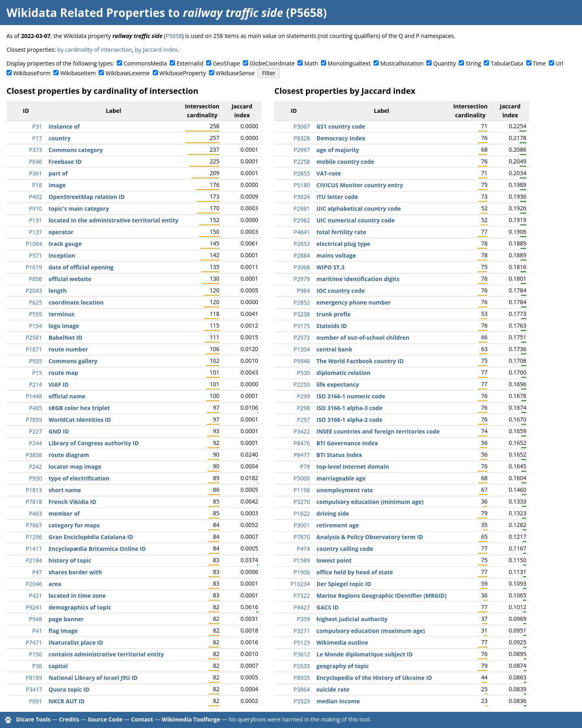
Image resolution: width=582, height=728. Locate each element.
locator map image (75, 467)
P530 (303, 373)
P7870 (302, 537)
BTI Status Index (339, 455)
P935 (36, 361)
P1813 (34, 490)
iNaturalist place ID (76, 642)
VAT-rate (329, 173)
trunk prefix (333, 314)
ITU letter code (337, 197)
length (58, 291)
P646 (36, 162)
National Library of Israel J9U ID (93, 678)
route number (68, 349)
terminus (61, 314)
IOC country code (341, 291)
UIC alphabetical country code (359, 208)
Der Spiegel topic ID (344, 584)
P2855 (302, 173)
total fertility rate (341, 232)
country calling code (345, 549)
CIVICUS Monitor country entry (360, 185)
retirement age (338, 525)
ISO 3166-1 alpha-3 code (350, 408)
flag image (63, 631)
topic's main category (79, 208)
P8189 (34, 678)
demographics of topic (80, 607)
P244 (36, 443)
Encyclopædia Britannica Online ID (97, 549)
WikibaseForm (32, 73)
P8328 (302, 138)
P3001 (302, 525)
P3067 (302, 126)
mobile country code (345, 162)
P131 (36, 220)
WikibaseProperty (182, 73)
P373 (36, 150)
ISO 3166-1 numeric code (351, 396)
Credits (69, 719)
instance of (64, 126)
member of (64, 513)
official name (67, 396)
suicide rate (333, 689)
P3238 (302, 314)
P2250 (302, 384)
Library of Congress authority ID (94, 443)
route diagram (69, 455)
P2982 (302, 220)
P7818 (34, 502)
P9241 (34, 607)
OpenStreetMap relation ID (87, 197)
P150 (36, 654)
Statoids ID (332, 326)
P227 (36, 431)
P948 (36, 619)
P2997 (302, 150)
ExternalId (190, 63)
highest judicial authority (352, 619)
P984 (303, 291)
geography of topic (343, 666)
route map (63, 373)
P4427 (302, 607)
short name (65, 490)
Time (539, 63)
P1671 (34, 349)
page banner (66, 619)
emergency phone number (354, 302)
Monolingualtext (349, 63)
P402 (36, 197)
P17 (37, 138)
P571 (36, 255)
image (57, 185)
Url (559, 63)
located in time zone (77, 596)
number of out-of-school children (363, 338)
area (55, 584)
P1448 (34, 396)
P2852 (302, 302)
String (473, 63)
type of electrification (79, 478)
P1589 (302, 560)
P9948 (302, 361)
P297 (303, 420)
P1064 (34, 244)
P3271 (302, 631)
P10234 (300, 584)
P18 (37, 185)
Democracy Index (341, 138)
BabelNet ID (65, 338)
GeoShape (227, 63)
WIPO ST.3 (331, 267)
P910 (36, 208)
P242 (36, 467)
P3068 (302, 267)
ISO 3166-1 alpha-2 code (350, 420)
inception (62, 255)
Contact (142, 719)
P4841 (302, 232)
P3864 (302, 689)
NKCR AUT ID (66, 701)
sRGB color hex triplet (79, 408)
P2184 (34, 560)
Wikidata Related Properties (86, 13)
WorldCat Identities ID (80, 420)
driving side (333, 513)
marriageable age (341, 478)
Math (311, 63)
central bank (334, 349)
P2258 (302, 162)
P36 (37, 666)
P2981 (302, 208)
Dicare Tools (33, 719)
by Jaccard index (156, 50)
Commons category (76, 150)
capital (58, 666)
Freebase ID (65, 162)
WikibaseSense (235, 73)
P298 (303, 408)
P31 (37, 126)
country (60, 138)
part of (58, 173)
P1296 (34, 537)
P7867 (34, 525)
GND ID (59, 431)
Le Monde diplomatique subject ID (365, 654)
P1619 (34, 267)
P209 (303, 619)
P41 (37, 631)
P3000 (302, 478)
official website (70, 279)
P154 (36, 326)
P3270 (302, 502)
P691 (36, 701)
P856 (36, 279)
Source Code (105, 719)
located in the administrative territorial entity (114, 220)
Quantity (445, 63)
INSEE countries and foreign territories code (378, 431)
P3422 (302, 431)
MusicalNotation (402, 63)
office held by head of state (355, 572)
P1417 (34, 549)
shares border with (75, 572)
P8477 (302, 455)
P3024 (302, 197)
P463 (36, 513)
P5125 (302, 642)
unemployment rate (345, 490)
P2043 (34, 291)
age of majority (338, 150)
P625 (36, 302)
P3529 (302, 701)
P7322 (302, 596)
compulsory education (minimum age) (370, 502)
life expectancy (338, 384)
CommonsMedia (145, 63)
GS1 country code (341, 126)
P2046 (34, 584)
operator (61, 232)
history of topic (70, 560)
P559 (36, 314)
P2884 (302, 255)
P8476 (302, 443)
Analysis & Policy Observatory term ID (370, 537)
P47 (37, 572)
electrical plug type (343, 244)
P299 (303, 396)
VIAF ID (59, 384)
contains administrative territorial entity (106, 654)
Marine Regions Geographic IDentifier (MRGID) (382, 596)
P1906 (302, 572)
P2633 (302, 666)
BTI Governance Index (347, 443)
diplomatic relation (344, 373)
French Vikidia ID (72, 502)
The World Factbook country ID (360, 361)
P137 (36, 232)
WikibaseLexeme (128, 73)
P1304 (302, 349)
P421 (36, 596)
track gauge (65, 244)
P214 (36, 384)
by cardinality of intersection (95, 50)
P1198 (302, 490)
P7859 (34, 420)
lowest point (334, 560)
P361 (36, 173)
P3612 (302, 654)
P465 (36, 408)
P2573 (302, 338)
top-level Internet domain (353, 467)
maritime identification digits (358, 279)
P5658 (174, 36)
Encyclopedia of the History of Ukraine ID (374, 678)
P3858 (34, 455)
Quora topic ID (69, 689)
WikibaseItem (78, 73)
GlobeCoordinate (272, 63)
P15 (37, 373)
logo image (64, 326)
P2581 (34, 338)
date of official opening (81, 267)
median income (338, 701)
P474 (303, 549)
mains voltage (336, 255)
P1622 (302, 513)
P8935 (302, 678)
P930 (36, 478)
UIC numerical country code (356, 220)
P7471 (34, 642)
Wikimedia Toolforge (191, 719)
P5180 (302, 185)
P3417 (34, 689)
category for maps (74, 525)
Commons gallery (73, 361)
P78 (305, 467)
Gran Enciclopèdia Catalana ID (91, 537)
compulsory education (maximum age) (371, 631)
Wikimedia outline (342, 642)
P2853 (302, 244)
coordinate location (76, 302)
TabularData (507, 63)
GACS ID (328, 607)
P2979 (302, 279)
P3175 (302, 326)
